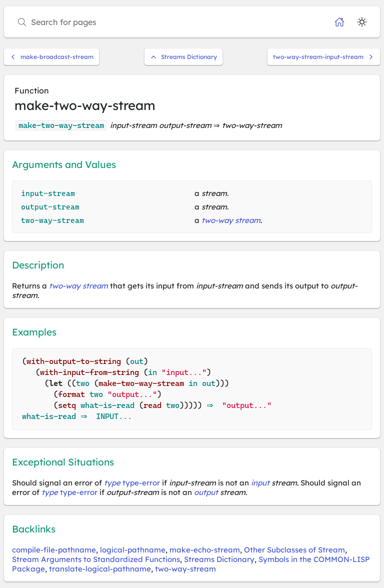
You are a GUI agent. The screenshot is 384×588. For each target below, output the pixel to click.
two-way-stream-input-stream (324, 57)
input (260, 483)
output (206, 492)
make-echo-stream (205, 550)
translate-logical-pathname (100, 569)
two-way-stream (185, 569)
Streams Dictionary (183, 57)
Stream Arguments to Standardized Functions (96, 559)
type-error (141, 483)
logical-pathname (133, 550)
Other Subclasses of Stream (294, 550)
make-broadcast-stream (51, 57)
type (112, 483)
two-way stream (231, 220)
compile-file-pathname (54, 550)
